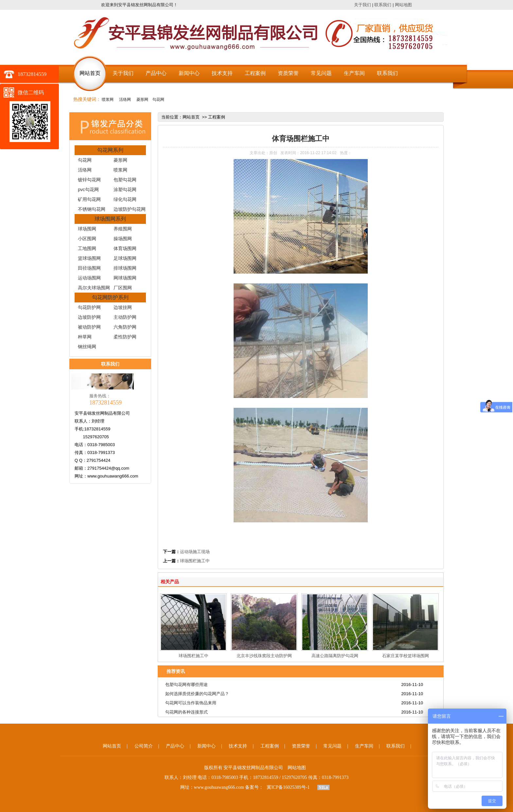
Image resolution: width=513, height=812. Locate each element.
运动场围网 (89, 278)
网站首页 (90, 73)
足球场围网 (125, 258)
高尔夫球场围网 (94, 288)
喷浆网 (108, 99)
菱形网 (142, 99)
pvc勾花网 (88, 189)
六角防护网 (125, 327)
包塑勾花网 (125, 180)
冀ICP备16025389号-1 (288, 787)
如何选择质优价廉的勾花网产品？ (197, 694)
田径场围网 (89, 268)
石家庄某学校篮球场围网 (406, 656)
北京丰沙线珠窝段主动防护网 (264, 656)
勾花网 (158, 99)
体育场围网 (125, 248)
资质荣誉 (288, 73)
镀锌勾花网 (89, 180)
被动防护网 (89, 327)
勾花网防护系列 (110, 297)
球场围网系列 (110, 219)
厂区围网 (123, 288)
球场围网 (87, 229)
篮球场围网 (89, 258)
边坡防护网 (89, 317)
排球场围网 (125, 268)
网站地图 (403, 5)
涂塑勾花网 (125, 189)
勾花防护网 (89, 307)
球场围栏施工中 (195, 561)
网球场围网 (125, 278)
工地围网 (87, 248)
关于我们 (363, 5)
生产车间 (354, 73)
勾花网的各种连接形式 (186, 712)
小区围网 (87, 239)
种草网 (85, 337)
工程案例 (255, 73)
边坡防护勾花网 (130, 209)
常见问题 (321, 73)
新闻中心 (189, 73)
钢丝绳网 (87, 347)
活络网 (124, 99)
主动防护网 (125, 317)
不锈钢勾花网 (92, 209)
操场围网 (123, 239)
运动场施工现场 (195, 552)
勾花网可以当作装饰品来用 (191, 703)
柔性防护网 (125, 337)
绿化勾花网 (125, 199)
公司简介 (144, 746)
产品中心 (156, 73)
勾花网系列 (110, 150)
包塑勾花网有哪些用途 (186, 685)
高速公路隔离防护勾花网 (335, 656)
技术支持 (222, 73)
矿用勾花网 (89, 199)
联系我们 (383, 5)
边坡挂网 (123, 307)
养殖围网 (123, 229)
